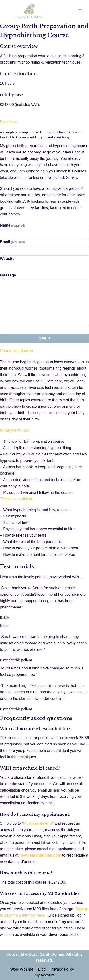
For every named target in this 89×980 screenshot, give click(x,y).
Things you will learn (17, 499)
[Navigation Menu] (80, 11)
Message (8, 275)
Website (7, 259)
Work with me (22, 969)
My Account (44, 975)
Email (12, 242)
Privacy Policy (62, 969)
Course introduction (16, 351)
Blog (42, 969)
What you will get (14, 430)
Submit (44, 338)
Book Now (9, 122)
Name (13, 225)
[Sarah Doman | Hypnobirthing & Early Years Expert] (30, 11)
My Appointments (38, 823)
